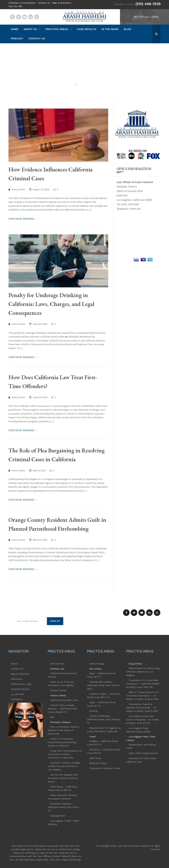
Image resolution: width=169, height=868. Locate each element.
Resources (17, 679)
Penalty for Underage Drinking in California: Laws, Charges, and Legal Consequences (51, 304)
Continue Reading (22, 219)
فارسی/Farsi (17, 694)
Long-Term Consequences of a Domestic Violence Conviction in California (65, 754)
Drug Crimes (135, 664)
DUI (52, 717)
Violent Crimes (58, 695)
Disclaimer (17, 699)
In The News (110, 29)
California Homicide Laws (64, 700)
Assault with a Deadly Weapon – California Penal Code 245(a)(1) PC (62, 709)
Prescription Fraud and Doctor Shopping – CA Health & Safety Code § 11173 (143, 720)
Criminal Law (57, 669)
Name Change (97, 664)
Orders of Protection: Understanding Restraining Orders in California (62, 742)
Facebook (12, 17)
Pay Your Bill (15, 6)
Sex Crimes (95, 669)
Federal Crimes (58, 690)
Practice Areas (57, 29)
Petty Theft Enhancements (143, 753)
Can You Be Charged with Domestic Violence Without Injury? (63, 778)
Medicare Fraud (98, 763)
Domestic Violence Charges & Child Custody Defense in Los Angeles (64, 766)
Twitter (18, 17)
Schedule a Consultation (22, 3)
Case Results (87, 29)
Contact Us (44, 3)
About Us (30, 29)
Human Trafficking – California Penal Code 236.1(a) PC (103, 719)
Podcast (17, 39)
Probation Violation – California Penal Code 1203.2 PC (63, 807)
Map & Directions (62, 3)
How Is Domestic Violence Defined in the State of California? (63, 730)
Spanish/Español (20, 689)
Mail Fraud (95, 758)
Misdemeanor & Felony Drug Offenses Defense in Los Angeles (143, 672)
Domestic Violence (60, 722)
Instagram (37, 17)
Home (15, 29)
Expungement (58, 816)
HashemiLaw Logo (21, 684)
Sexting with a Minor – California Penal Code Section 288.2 (103, 685)
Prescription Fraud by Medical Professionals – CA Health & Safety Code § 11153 (142, 708)
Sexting (93, 711)
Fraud (93, 736)
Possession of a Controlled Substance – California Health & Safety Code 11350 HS (143, 684)
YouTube (25, 17)
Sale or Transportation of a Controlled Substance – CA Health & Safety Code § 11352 (143, 696)
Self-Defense (57, 664)
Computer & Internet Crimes (105, 768)
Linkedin (31, 17)
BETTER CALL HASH (146, 17)
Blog (127, 29)
